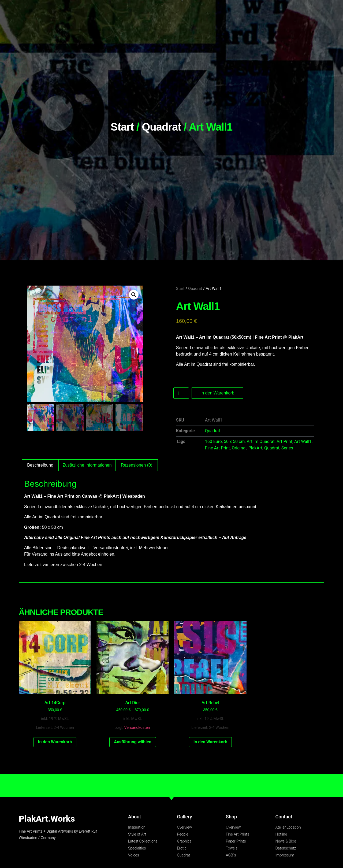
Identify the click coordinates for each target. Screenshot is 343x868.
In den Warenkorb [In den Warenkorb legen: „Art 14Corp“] (55, 742)
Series (287, 448)
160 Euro (213, 442)
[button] (134, 295)
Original (239, 448)
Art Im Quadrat (260, 442)
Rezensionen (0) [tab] (137, 465)
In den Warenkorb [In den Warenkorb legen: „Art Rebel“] (210, 742)
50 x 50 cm (234, 442)
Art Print (284, 442)
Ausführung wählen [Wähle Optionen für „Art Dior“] (133, 742)
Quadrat (161, 127)
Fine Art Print (217, 448)
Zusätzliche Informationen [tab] (87, 465)
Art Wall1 (303, 442)
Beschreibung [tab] (40, 465)
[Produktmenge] (181, 393)
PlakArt (255, 448)
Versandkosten (137, 728)
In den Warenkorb (217, 393)
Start (122, 127)
